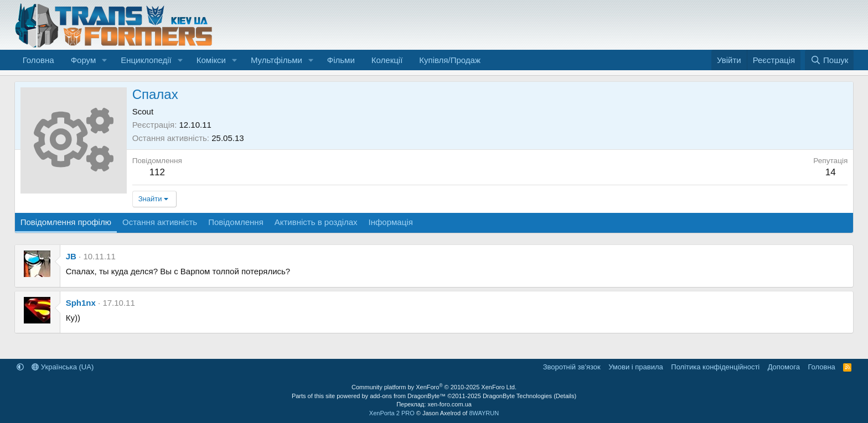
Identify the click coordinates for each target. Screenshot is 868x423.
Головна (38, 60)
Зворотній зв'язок (572, 367)
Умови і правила (636, 367)
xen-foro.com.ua (449, 404)
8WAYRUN (484, 413)
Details (565, 396)
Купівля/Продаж (450, 60)
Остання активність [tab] (160, 222)
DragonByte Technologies (517, 396)
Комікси (211, 60)
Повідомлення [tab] (236, 222)
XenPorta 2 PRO (392, 413)
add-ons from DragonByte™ (408, 396)
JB (71, 256)
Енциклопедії (146, 60)
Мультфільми (277, 60)
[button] (105, 60)
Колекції (387, 60)
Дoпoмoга (784, 367)
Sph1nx (81, 303)
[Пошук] (830, 60)
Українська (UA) (63, 367)
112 (157, 172)
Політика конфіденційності (715, 367)
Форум (84, 60)
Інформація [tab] (391, 222)
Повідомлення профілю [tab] (66, 222)
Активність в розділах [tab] (316, 222)
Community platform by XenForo (434, 387)
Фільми (341, 60)
